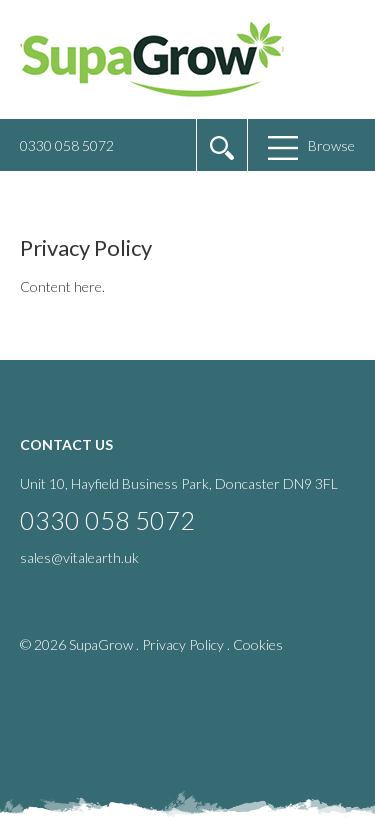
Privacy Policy (183, 644)
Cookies (258, 644)
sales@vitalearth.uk (79, 557)
